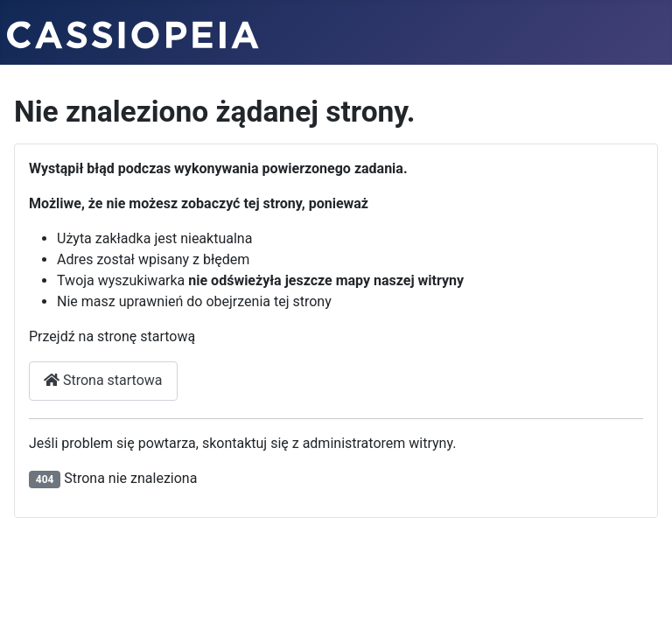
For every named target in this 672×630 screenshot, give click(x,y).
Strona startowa (103, 380)
